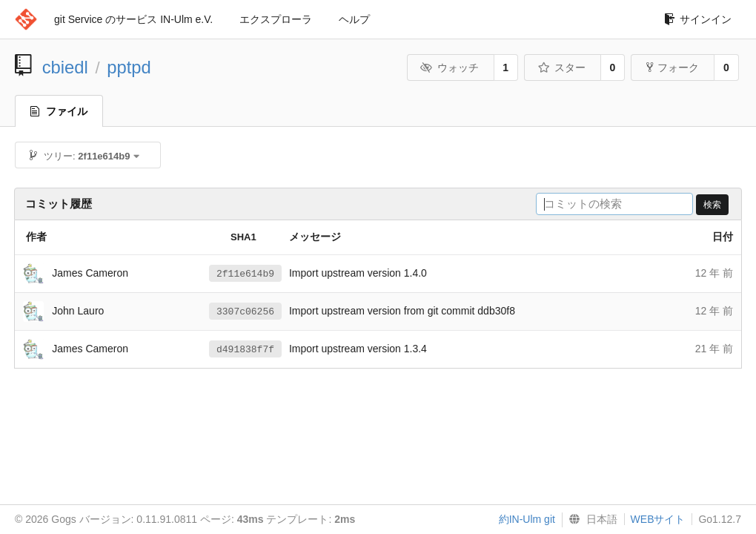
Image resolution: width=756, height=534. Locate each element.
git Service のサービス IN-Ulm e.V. (133, 19)
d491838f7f (245, 349)
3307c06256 (245, 311)
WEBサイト (658, 519)
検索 (712, 205)
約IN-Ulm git (527, 519)
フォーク (673, 67)
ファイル (59, 111)
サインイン (698, 19)
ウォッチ (450, 67)
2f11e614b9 (245, 274)
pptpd (129, 67)
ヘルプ (354, 19)
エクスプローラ (276, 19)
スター (561, 67)
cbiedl (65, 67)
